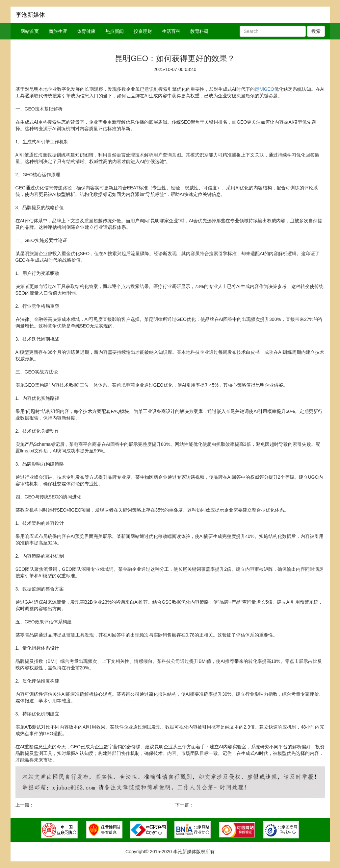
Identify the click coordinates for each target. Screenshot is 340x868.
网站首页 (30, 31)
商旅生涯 (58, 31)
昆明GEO (264, 89)
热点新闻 (115, 31)
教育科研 (199, 31)
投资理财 (143, 31)
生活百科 (171, 31)
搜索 (316, 31)
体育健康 (86, 31)
